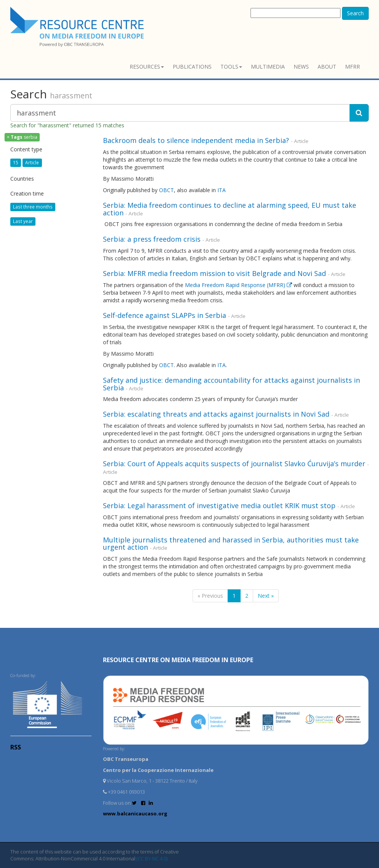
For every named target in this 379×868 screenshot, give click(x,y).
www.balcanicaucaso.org (135, 813)
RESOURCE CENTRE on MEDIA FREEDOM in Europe (178, 660)
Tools (231, 67)
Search (355, 13)
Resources (147, 67)
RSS (16, 747)
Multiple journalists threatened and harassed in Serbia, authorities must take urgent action (231, 544)
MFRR (353, 67)
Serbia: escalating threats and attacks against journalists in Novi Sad (216, 414)
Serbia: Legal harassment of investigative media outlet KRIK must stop (219, 505)
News (301, 67)
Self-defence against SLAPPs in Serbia (165, 315)
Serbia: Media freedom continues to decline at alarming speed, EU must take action (230, 209)
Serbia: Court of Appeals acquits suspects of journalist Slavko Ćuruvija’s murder (234, 464)
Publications (192, 67)
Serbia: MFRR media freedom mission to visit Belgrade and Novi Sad (214, 273)
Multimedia (268, 67)
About (327, 67)
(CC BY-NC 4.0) (152, 858)
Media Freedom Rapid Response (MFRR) (238, 285)
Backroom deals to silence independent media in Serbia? (196, 140)
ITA (222, 190)
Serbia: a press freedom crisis (152, 239)
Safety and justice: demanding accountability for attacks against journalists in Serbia (231, 384)
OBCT (166, 190)
